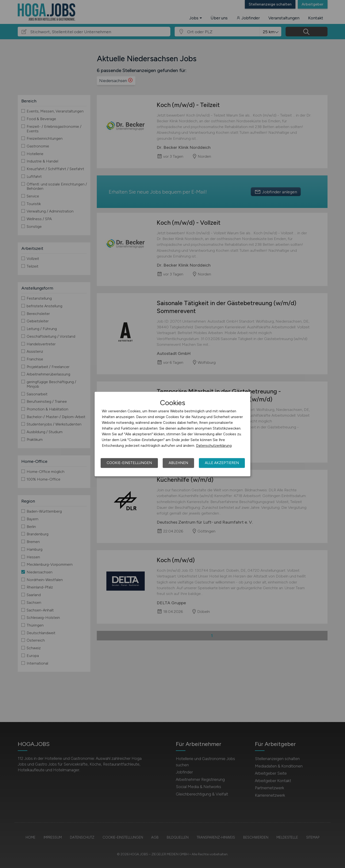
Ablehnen (178, 463)
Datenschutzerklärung (214, 446)
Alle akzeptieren (222, 463)
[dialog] (172, 434)
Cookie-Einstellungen (129, 463)
